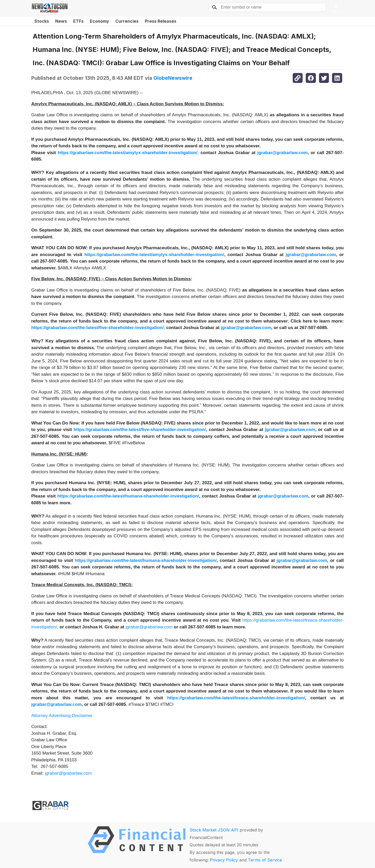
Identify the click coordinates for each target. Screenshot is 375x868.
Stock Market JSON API (214, 830)
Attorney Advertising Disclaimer (62, 716)
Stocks (42, 21)
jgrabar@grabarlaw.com (149, 627)
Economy (99, 21)
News (61, 21)
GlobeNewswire (173, 78)
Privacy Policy (224, 860)
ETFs (78, 21)
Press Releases (161, 21)
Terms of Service (265, 860)
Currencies (127, 21)
